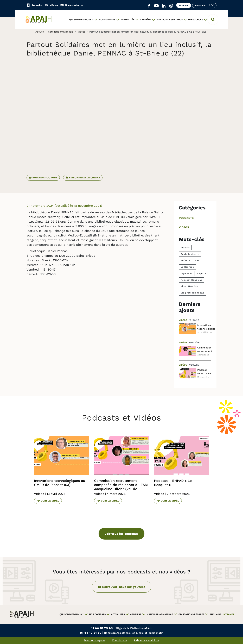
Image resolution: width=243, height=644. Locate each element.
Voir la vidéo (48, 501)
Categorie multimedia (61, 32)
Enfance (186, 260)
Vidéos (81, 32)
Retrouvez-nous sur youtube (122, 586)
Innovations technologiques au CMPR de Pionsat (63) (60, 483)
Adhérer (184, 5)
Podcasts (186, 218)
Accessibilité (202, 5)
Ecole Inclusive (190, 254)
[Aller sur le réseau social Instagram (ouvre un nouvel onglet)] (171, 6)
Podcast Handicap (192, 280)
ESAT (198, 260)
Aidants (185, 248)
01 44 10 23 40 (102, 628)
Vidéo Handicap (190, 286)
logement (186, 273)
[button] (213, 20)
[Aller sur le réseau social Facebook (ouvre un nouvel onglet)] (149, 6)
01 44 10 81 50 (91, 633)
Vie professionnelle (192, 293)
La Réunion (187, 267)
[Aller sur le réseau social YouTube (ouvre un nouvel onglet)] (156, 6)
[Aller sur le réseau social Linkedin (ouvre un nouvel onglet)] (164, 6)
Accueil (40, 32)
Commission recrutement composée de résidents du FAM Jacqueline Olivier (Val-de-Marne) (121, 487)
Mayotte (201, 273)
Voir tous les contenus (121, 534)
